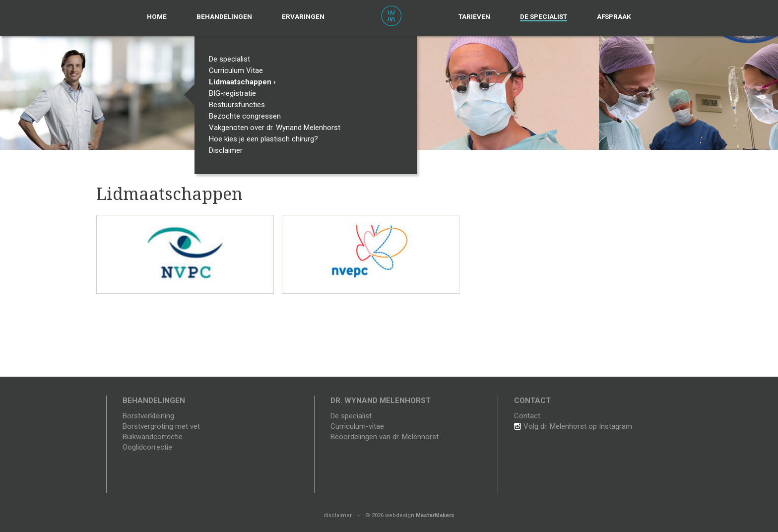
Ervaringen (303, 16)
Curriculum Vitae (238, 70)
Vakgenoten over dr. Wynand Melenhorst (277, 128)
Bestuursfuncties (239, 105)
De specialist (544, 16)
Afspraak (614, 16)
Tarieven (474, 16)
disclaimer (338, 515)
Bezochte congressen (247, 116)
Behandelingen (224, 16)
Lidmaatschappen (242, 82)
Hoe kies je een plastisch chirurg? (266, 139)
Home (157, 16)
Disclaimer (228, 150)
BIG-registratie (235, 93)
